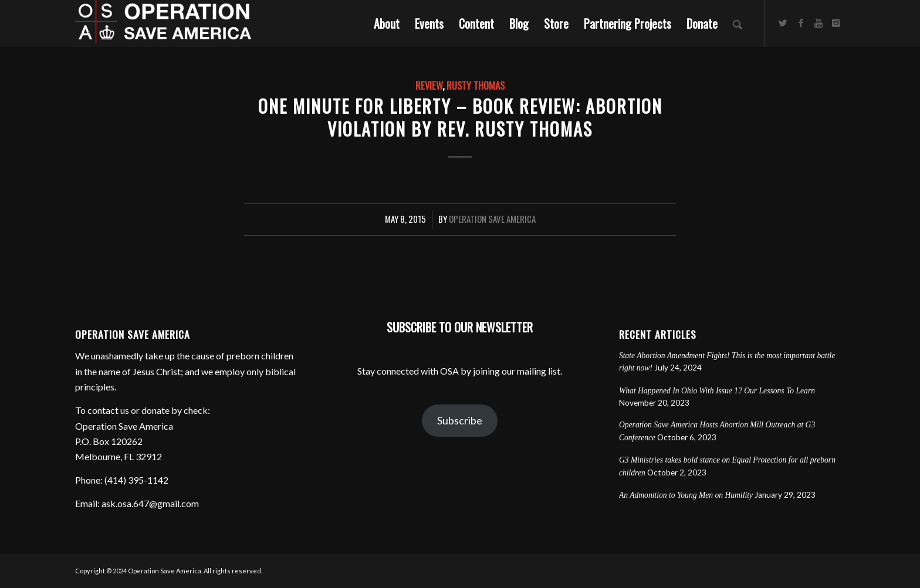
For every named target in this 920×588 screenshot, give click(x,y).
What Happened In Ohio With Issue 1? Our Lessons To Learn (717, 391)
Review (429, 85)
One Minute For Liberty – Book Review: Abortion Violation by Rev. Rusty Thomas (460, 117)
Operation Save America (492, 219)
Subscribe (460, 420)
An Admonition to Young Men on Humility (686, 495)
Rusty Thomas (476, 85)
